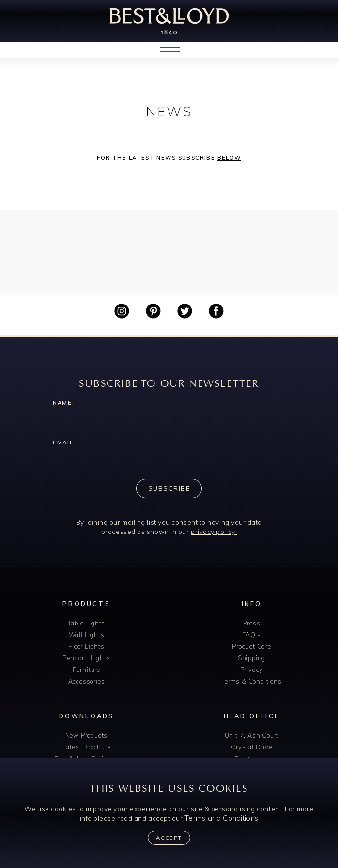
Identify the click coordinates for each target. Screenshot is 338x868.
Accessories (87, 681)
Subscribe (169, 488)
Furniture (86, 670)
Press (252, 623)
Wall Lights (87, 635)
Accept (169, 838)
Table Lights (87, 623)
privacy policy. (214, 531)
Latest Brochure (87, 747)
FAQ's (252, 635)
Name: (63, 403)
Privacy (252, 670)
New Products (87, 735)
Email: (64, 442)
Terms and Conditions (221, 818)
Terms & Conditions (251, 681)
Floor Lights (86, 646)
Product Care (252, 646)
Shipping (252, 658)
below (229, 158)
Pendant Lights (86, 658)
